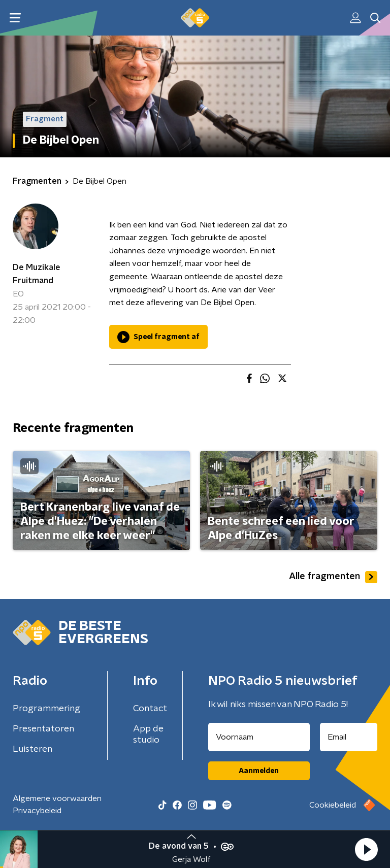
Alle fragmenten (333, 577)
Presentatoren (43, 729)
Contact (150, 709)
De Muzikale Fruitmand (37, 274)
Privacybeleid (37, 811)
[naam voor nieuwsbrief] (259, 737)
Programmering (46, 709)
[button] (366, 849)
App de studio (148, 735)
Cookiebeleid (333, 805)
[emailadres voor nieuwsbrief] (349, 737)
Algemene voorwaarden (57, 798)
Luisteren (32, 749)
